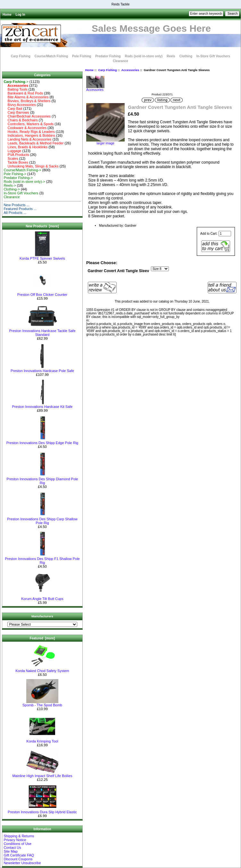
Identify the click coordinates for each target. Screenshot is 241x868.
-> (16, 82)
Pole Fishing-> (15, 174)
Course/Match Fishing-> (22, 170)
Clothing (186, 56)
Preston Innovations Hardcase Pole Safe (42, 369)
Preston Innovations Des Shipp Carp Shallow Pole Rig (42, 519)
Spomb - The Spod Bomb (42, 703)
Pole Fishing (82, 56)
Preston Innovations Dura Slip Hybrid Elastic (42, 810)
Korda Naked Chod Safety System (42, 669)
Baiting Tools (15, 89)
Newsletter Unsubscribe (22, 863)
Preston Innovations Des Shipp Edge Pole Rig (42, 441)
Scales (11, 158)
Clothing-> (12, 189)
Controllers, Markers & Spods (29, 124)
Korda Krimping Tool (42, 740)
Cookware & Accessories (25, 128)
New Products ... (17, 205)
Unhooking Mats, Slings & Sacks (31, 166)
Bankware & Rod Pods (23, 93)
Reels (171, 56)
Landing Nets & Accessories (27, 139)
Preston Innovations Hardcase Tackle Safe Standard (42, 331)
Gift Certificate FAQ (19, 855)
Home (7, 15)
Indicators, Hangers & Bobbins (29, 135)
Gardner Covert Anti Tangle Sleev (119, 271)
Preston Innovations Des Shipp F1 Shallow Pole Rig (42, 559)
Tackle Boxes (16, 162)
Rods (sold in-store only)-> (24, 182)
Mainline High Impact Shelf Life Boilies (42, 774)
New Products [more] (42, 226)
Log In (21, 15)
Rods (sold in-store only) (144, 56)
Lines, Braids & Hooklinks (25, 147)
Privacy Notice (15, 840)
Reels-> (10, 185)
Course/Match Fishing (51, 56)
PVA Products (16, 155)
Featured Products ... (20, 209)
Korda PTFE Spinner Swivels (42, 257)
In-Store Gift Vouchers (213, 56)
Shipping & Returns (19, 836)
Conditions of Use (17, 844)
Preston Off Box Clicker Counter (42, 293)
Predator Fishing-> (18, 178)
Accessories (130, 70)
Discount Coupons (18, 859)
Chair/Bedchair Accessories (27, 116)
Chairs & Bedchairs (21, 120)
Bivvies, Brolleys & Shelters (27, 101)
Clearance (120, 61)
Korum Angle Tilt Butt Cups (42, 597)
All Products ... (15, 213)
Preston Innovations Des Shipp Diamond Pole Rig (42, 479)
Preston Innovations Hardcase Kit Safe (42, 405)
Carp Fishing (107, 70)
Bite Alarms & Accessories (26, 97)
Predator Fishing (108, 56)
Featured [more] (42, 638)
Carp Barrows (16, 112)
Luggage (12, 151)
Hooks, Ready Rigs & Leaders (29, 132)
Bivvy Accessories (20, 105)
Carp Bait (13, 109)
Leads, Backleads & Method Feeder (33, 143)
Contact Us (12, 848)
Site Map (10, 851)
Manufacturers (42, 616)
